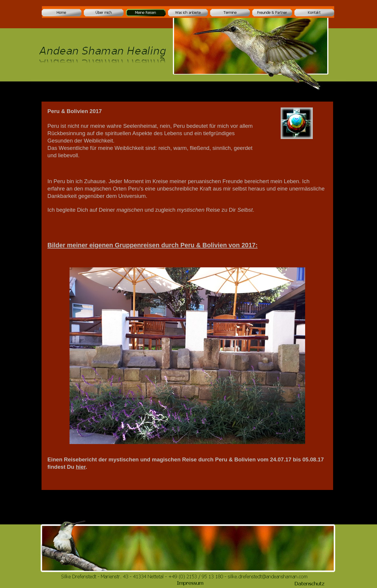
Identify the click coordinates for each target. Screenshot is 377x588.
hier (81, 467)
